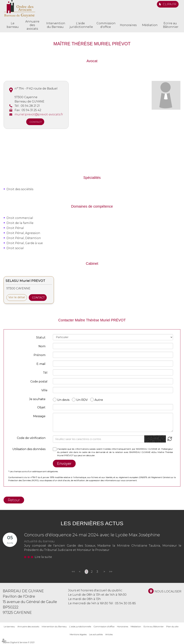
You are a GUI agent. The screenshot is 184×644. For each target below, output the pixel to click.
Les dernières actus (92, 523)
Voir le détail (17, 297)
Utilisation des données (29, 449)
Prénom (40, 355)
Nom (42, 346)
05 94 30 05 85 (125, 603)
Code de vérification (31, 438)
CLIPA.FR (170, 4)
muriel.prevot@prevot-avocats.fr (39, 114)
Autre (99, 400)
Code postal (39, 381)
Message (39, 416)
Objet (41, 407)
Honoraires (128, 25)
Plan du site (172, 626)
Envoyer (64, 464)
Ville (44, 390)
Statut (41, 337)
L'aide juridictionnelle (80, 25)
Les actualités (96, 634)
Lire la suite (43, 557)
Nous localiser (168, 591)
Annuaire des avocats (32, 25)
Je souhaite (37, 399)
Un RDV (82, 400)
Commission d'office (105, 25)
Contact (36, 122)
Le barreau (12, 25)
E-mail (41, 364)
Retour (14, 500)
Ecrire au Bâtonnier (170, 25)
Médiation (150, 25)
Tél (45, 373)
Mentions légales (78, 634)
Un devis (63, 400)
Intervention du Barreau (55, 25)
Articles (109, 634)
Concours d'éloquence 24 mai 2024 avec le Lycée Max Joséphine (92, 535)
